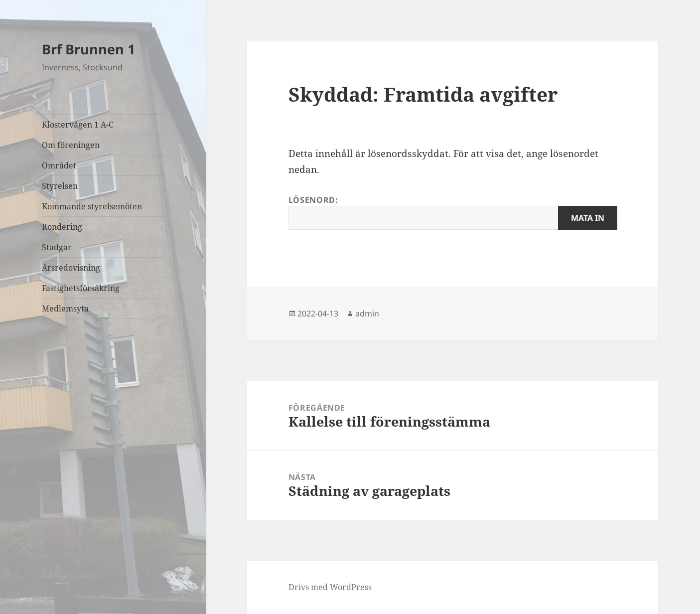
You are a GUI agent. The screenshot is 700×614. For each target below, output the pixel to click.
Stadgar (57, 247)
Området (59, 165)
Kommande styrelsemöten (92, 206)
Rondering (62, 227)
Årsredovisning (71, 268)
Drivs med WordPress (330, 587)
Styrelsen (60, 186)
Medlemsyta (65, 308)
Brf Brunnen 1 (88, 49)
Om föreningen (71, 145)
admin (367, 313)
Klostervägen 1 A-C (78, 125)
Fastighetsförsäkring (81, 288)
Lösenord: (453, 212)
